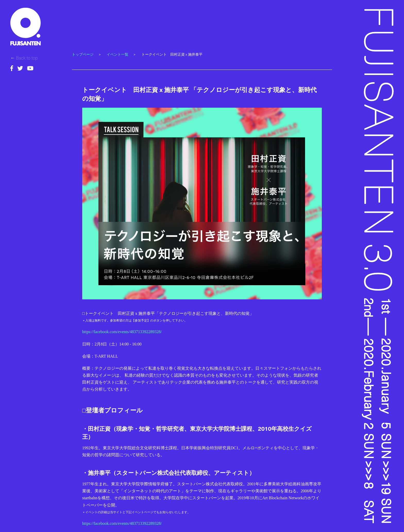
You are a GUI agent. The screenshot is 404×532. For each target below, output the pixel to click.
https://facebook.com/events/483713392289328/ (122, 332)
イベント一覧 (117, 54)
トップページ (83, 54)
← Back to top (24, 58)
